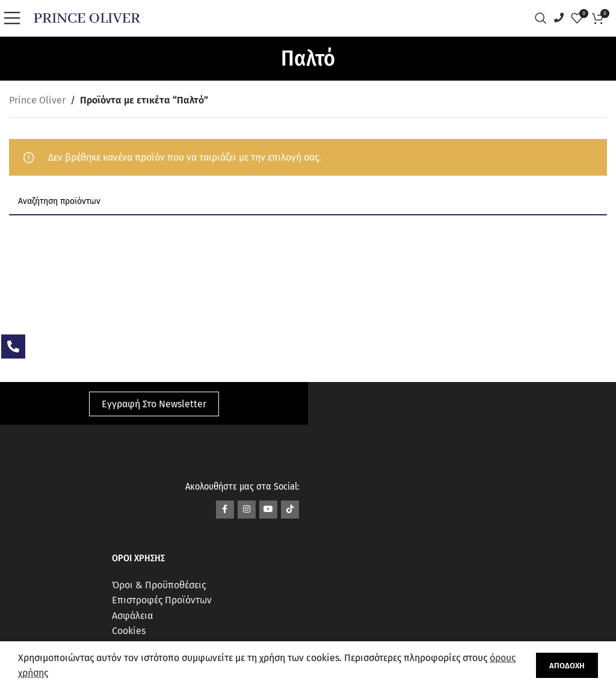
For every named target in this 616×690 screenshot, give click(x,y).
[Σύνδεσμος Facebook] (225, 510)
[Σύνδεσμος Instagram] (247, 510)
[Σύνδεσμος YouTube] (268, 510)
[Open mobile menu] (15, 18)
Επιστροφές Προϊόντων (162, 600)
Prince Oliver (37, 100)
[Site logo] (87, 17)
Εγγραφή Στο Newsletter (154, 404)
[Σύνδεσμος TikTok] (290, 510)
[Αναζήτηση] (544, 18)
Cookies (129, 631)
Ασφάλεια (132, 616)
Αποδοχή (567, 666)
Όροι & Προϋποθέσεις (159, 585)
